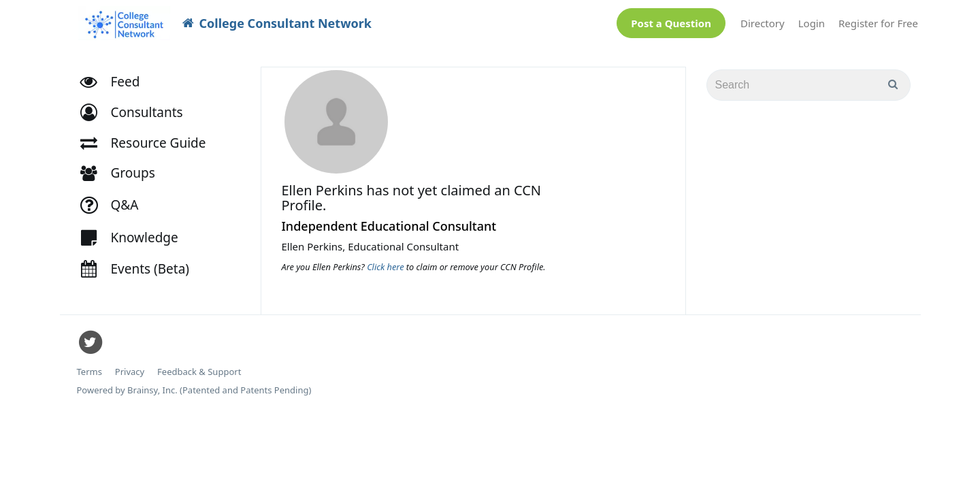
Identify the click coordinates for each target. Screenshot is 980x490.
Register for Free (878, 20)
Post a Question (671, 20)
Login (812, 20)
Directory (763, 20)
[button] (138, 106)
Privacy (130, 365)
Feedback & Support (199, 365)
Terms (89, 365)
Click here (387, 260)
